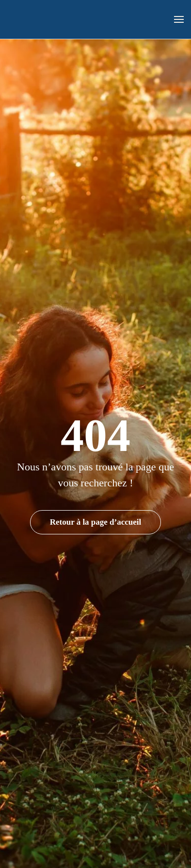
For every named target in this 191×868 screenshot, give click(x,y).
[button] (179, 19)
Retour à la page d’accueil (96, 522)
